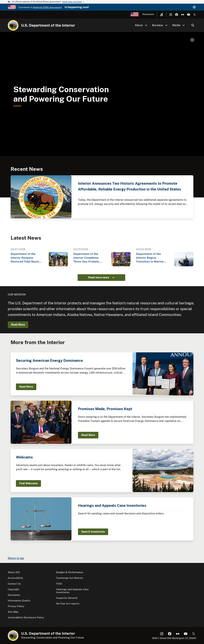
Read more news (99, 277)
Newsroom (148, 14)
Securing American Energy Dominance (49, 360)
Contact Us (14, 584)
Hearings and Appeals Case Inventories (112, 505)
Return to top (16, 558)
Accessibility (15, 578)
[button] (192, 40)
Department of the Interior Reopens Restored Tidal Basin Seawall (25, 258)
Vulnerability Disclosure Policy (26, 617)
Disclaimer (14, 595)
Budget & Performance (70, 572)
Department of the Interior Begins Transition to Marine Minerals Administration (153, 258)
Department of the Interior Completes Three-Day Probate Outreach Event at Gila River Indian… (89, 258)
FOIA (59, 584)
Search (193, 25)
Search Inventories (93, 532)
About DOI (14, 572)
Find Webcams (28, 483)
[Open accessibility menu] (162, 15)
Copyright (14, 589)
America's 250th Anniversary (47, 7)
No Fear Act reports (68, 604)
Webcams (24, 457)
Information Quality (19, 601)
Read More (18, 325)
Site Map (13, 612)
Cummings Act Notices (70, 578)
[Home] (13, 25)
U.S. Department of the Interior (48, 25)
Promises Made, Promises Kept (105, 409)
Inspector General (67, 598)
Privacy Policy (16, 606)
